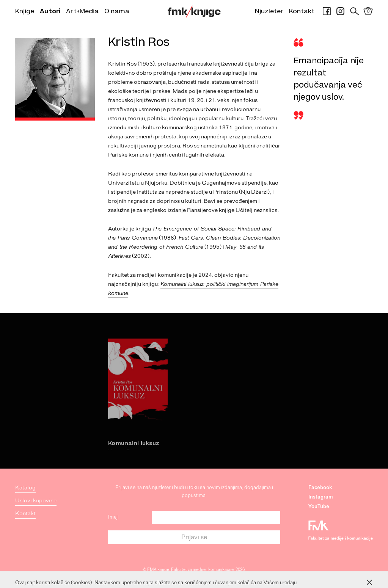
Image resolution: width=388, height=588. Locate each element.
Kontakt (302, 11)
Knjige (25, 11)
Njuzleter (269, 11)
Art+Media (82, 11)
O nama (117, 11)
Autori (50, 11)
